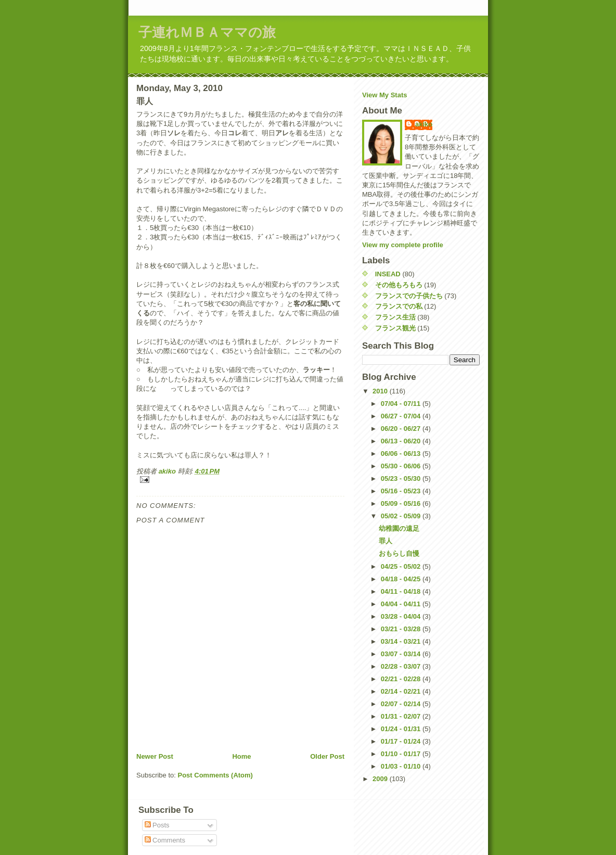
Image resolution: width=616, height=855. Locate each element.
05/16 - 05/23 (402, 491)
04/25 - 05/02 (402, 566)
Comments (165, 840)
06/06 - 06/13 (402, 454)
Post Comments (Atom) (215, 775)
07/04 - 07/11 (402, 404)
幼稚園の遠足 (399, 528)
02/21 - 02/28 (402, 679)
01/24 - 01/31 (402, 729)
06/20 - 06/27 (402, 429)
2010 (381, 391)
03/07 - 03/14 (402, 654)
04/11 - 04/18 (402, 591)
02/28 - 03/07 (402, 666)
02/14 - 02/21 (402, 691)
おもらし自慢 (399, 553)
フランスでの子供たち (409, 296)
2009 (381, 779)
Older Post (327, 756)
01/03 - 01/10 (402, 766)
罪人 (386, 541)
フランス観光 (395, 328)
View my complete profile (403, 245)
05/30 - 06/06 (402, 466)
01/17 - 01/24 (402, 741)
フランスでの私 (399, 306)
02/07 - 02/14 (402, 704)
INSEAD (388, 274)
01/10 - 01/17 (402, 754)
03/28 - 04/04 (402, 616)
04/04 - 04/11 (402, 604)
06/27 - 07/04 (402, 416)
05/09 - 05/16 (402, 503)
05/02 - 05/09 (402, 516)
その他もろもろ (399, 285)
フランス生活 (395, 317)
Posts (157, 825)
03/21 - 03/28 (402, 629)
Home (241, 756)
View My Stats (384, 95)
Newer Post (155, 756)
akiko (424, 124)
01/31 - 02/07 (402, 716)
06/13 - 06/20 (402, 441)
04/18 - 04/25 (402, 579)
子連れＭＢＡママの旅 (207, 32)
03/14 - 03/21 (402, 641)
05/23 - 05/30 (402, 478)
